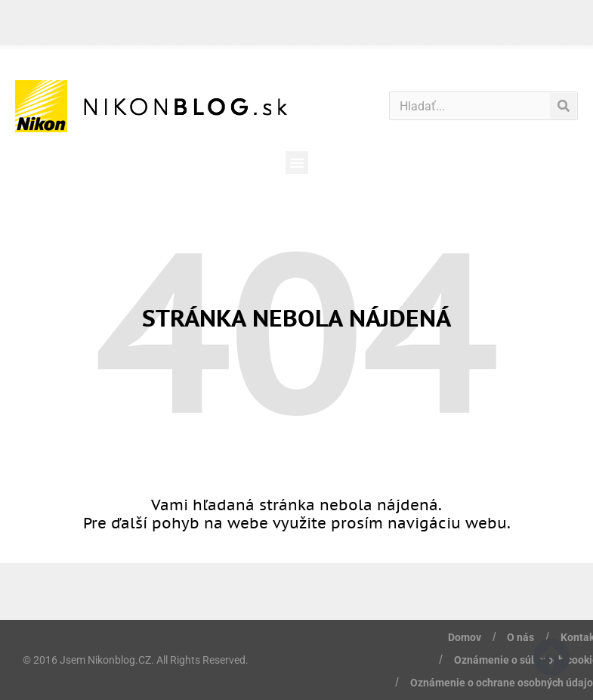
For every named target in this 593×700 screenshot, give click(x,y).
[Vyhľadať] (563, 106)
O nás (520, 637)
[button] (297, 163)
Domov (465, 637)
